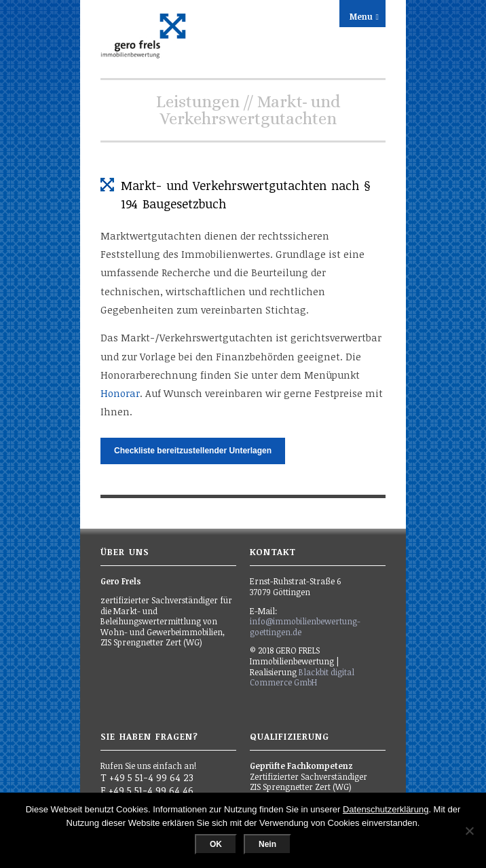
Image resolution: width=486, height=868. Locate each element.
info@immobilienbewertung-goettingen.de (305, 626)
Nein (267, 844)
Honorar (120, 393)
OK (216, 844)
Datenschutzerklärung (386, 809)
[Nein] (469, 831)
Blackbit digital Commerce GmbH (302, 677)
